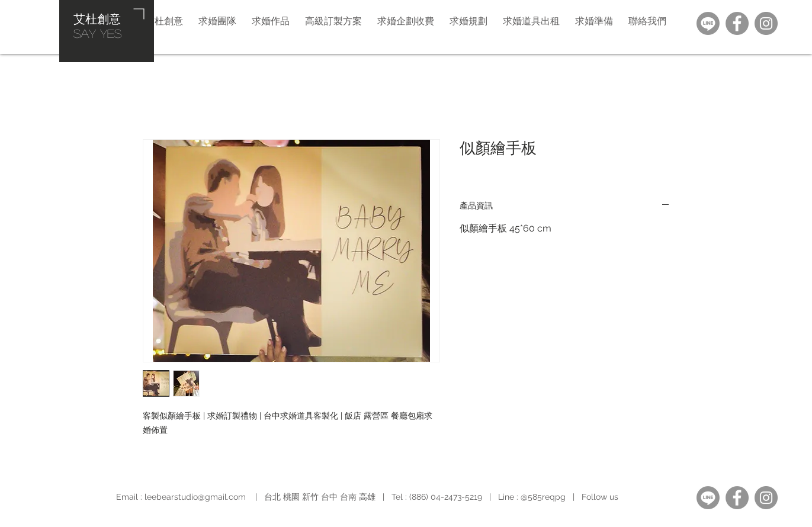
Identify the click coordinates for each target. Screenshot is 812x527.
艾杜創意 (97, 18)
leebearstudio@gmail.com (195, 497)
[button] (468, 21)
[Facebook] (737, 23)
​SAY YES (97, 33)
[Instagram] (766, 23)
